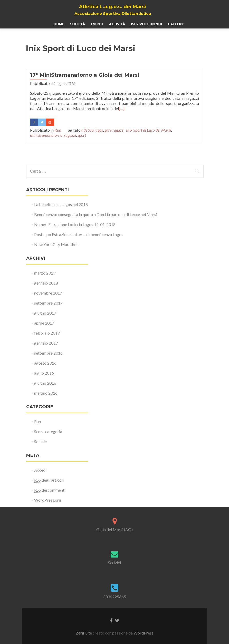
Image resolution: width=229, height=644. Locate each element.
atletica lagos (92, 130)
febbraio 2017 (47, 333)
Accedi (40, 470)
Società (78, 24)
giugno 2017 (45, 313)
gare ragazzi (115, 130)
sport (82, 135)
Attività (117, 24)
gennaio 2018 (46, 283)
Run (58, 130)
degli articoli (49, 480)
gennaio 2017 (46, 343)
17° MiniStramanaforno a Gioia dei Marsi (85, 75)
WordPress (144, 633)
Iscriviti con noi (146, 24)
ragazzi (70, 135)
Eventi (97, 24)
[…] (122, 108)
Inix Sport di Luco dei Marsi (149, 130)
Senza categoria (48, 431)
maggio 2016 (46, 393)
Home (59, 24)
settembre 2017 (48, 303)
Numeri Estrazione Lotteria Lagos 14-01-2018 (75, 224)
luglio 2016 (44, 373)
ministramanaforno (46, 135)
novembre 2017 (48, 293)
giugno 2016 (45, 383)
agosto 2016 (45, 363)
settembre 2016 (48, 353)
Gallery (176, 24)
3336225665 (115, 597)
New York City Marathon (56, 244)
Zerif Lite (84, 633)
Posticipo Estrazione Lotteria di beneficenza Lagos (79, 234)
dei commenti (50, 490)
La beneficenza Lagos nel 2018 (61, 204)
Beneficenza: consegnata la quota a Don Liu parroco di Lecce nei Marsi (96, 214)
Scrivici (115, 563)
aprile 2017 (44, 323)
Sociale (40, 441)
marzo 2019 (45, 273)
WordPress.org (48, 500)
